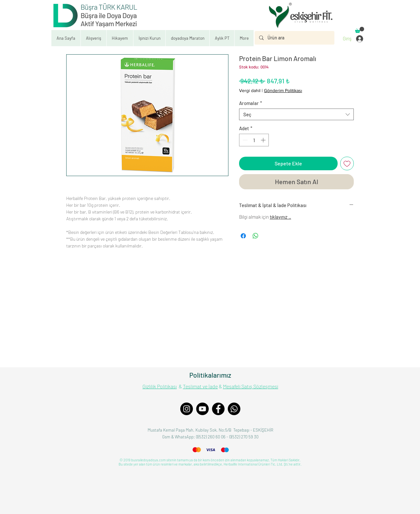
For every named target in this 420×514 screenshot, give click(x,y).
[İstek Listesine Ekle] (347, 163)
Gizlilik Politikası (160, 386)
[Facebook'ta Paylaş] (243, 236)
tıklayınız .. (280, 217)
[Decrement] (244, 140)
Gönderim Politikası (283, 90)
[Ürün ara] (294, 38)
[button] (149, 38)
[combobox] (296, 114)
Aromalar (251, 103)
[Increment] (264, 140)
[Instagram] (187, 409)
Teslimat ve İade (200, 386)
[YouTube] (202, 409)
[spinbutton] (254, 140)
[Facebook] (218, 409)
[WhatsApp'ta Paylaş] (256, 236)
